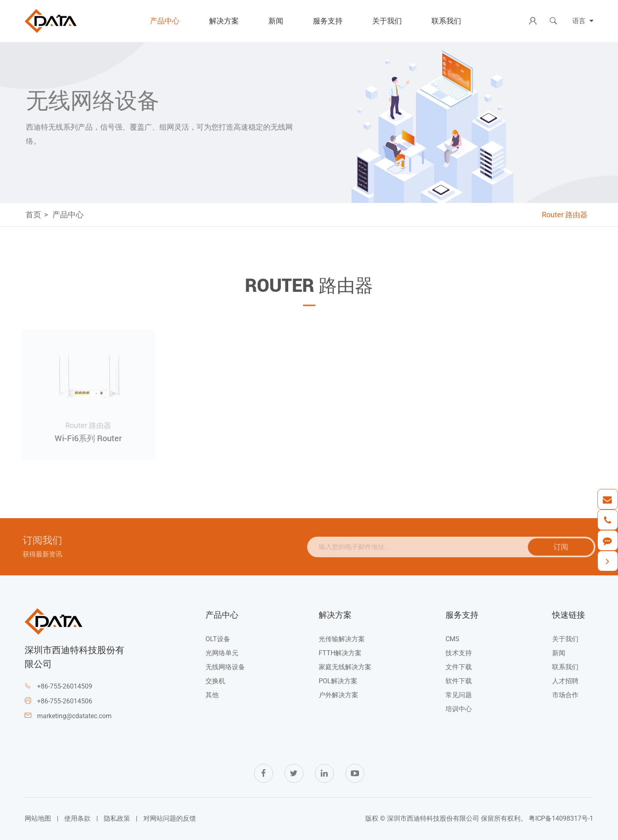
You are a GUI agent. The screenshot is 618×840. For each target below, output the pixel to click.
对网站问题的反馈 (170, 818)
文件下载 (459, 667)
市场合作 (565, 695)
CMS (452, 639)
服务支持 (328, 21)
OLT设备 (218, 639)
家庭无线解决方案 (345, 667)
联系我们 (446, 21)
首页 (33, 215)
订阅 (563, 547)
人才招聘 (565, 681)
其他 (212, 695)
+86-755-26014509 (65, 686)
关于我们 (387, 21)
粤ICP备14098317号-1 (561, 818)
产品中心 (165, 21)
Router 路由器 (565, 215)
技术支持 (459, 653)
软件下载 (459, 681)
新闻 (276, 21)
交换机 (215, 681)
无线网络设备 (225, 667)
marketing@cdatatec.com (74, 716)
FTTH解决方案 (340, 653)
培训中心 (459, 709)
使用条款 (77, 818)
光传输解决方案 (342, 639)
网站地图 (38, 818)
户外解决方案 (338, 695)
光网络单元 (222, 653)
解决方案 (224, 21)
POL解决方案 (338, 681)
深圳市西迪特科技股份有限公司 (433, 818)
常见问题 (459, 695)
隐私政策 (117, 818)
